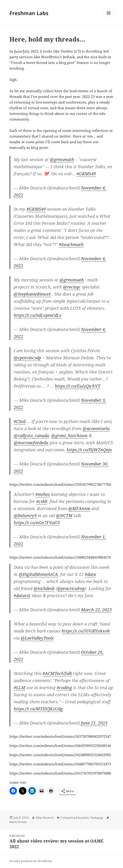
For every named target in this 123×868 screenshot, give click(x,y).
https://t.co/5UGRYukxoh (86, 631)
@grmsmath (62, 159)
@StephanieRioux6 (32, 294)
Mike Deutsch (45, 818)
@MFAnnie (79, 508)
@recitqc (72, 287)
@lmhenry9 (25, 516)
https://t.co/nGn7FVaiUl (37, 523)
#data (90, 574)
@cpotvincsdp (27, 358)
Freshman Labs (29, 13)
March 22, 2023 (96, 610)
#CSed (20, 421)
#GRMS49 (86, 174)
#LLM (19, 688)
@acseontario (96, 428)
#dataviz (22, 595)
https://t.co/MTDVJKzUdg (38, 709)
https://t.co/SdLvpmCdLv (38, 315)
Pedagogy (97, 818)
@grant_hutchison (69, 436)
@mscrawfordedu (31, 443)
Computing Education (75, 818)
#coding (64, 688)
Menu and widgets (109, 18)
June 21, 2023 (94, 723)
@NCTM (64, 516)
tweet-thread (18, 822)
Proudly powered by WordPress (31, 861)
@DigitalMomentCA (38, 574)
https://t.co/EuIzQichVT (78, 386)
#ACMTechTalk (57, 673)
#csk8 (42, 501)
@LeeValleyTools (37, 638)
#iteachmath (71, 244)
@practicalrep (71, 588)
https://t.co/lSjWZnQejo (89, 450)
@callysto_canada (31, 436)
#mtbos (43, 494)
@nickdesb (44, 588)
